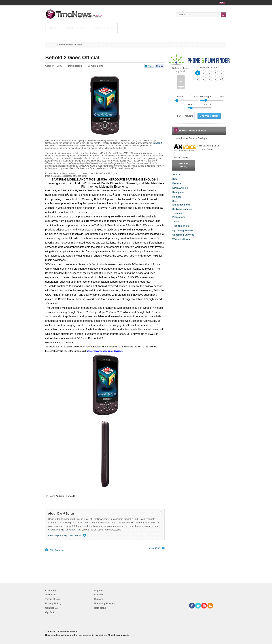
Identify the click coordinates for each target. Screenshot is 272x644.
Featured (177, 183)
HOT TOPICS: (55, 35)
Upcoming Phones (104, 28)
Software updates (182, 209)
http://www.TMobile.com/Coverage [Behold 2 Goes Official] (105, 351)
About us (50, 594)
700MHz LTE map (75, 28)
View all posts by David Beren (67, 535)
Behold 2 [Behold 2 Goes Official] (157, 143)
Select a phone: (181, 70)
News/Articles (180, 188)
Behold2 (70, 496)
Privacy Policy (53, 603)
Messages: (212, 97)
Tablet (176, 222)
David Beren (75, 66)
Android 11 (109, 35)
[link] (185, 147)
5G (71, 35)
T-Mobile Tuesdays (135, 35)
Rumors (177, 197)
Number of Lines (210, 67)
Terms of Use (53, 599)
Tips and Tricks (181, 226)
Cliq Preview (54, 550)
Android (60, 496)
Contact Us (51, 608)
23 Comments (96, 66)
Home (54, 28)
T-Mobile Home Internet (168, 35)
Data (175, 179)
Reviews (99, 594)
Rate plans (178, 192)
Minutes (179, 97)
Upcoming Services (183, 235)
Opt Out (50, 612)
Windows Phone (181, 239)
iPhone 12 (88, 35)
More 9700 (157, 548)
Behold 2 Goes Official (72, 57)
